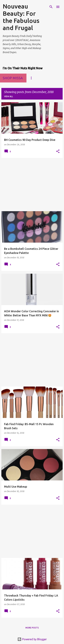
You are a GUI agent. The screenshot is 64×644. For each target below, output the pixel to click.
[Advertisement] (32, 185)
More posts (32, 628)
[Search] (51, 7)
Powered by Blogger (32, 639)
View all (9, 96)
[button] (58, 152)
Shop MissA (13, 78)
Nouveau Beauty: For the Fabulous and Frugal (21, 17)
